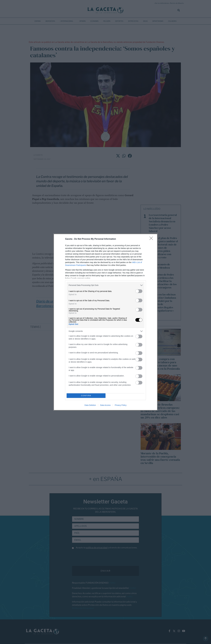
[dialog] (105, 322)
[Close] (152, 239)
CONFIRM (86, 396)
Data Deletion (90, 405)
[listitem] (105, 285)
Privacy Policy (121, 405)
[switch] (139, 291)
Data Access (105, 405)
